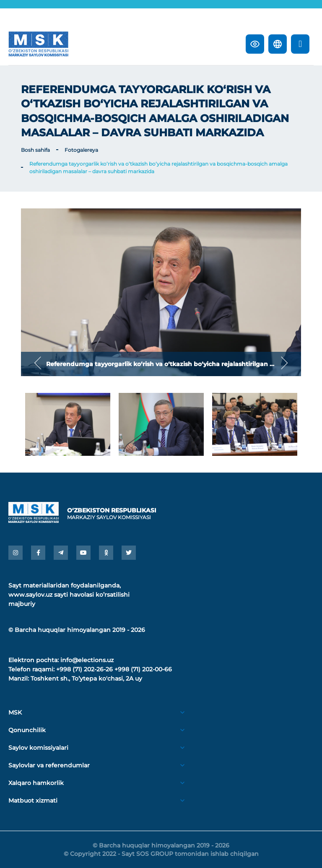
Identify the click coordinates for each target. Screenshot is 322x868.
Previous (38, 364)
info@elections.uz (87, 660)
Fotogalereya (81, 150)
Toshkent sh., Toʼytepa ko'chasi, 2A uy (86, 678)
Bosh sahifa (35, 150)
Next (284, 364)
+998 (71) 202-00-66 (143, 669)
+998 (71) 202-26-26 (84, 669)
